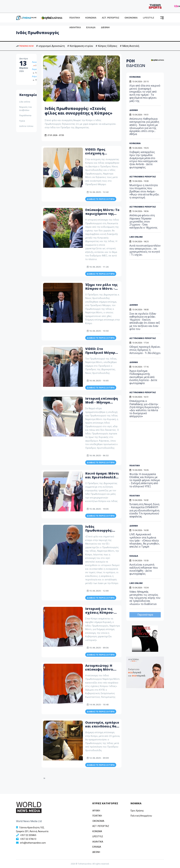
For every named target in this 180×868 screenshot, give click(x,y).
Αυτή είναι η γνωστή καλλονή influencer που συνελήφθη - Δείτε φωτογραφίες (144, 569)
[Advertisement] (151, 283)
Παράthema (25, 115)
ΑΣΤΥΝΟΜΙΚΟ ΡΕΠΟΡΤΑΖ (143, 177)
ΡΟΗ (136, 63)
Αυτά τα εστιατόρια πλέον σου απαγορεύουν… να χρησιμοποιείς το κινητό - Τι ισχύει (145, 250)
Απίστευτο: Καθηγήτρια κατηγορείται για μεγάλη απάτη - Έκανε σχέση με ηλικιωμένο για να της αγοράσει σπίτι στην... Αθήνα (144, 126)
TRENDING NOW (25, 46)
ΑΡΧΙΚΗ (96, 811)
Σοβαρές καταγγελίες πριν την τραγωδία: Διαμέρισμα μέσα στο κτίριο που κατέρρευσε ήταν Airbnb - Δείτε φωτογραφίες (144, 160)
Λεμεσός (36, 69)
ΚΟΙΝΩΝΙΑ (91, 18)
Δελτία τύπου (26, 126)
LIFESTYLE (149, 18)
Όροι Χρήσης (137, 811)
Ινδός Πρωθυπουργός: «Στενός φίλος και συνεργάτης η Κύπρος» (79, 111)
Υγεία (22, 121)
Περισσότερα (145, 615)
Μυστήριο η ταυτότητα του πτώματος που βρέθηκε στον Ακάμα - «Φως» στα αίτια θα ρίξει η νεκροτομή (144, 191)
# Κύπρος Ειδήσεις (106, 46)
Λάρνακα (36, 76)
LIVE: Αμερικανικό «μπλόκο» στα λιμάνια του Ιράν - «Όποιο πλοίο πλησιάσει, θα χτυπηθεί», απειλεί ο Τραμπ (145, 540)
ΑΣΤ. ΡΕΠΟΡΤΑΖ (110, 18)
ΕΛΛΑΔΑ (91, 27)
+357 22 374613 (28, 839)
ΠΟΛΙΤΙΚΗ (75, 18)
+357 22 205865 (28, 835)
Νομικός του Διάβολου (26, 109)
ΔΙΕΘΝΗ (105, 27)
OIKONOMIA (98, 821)
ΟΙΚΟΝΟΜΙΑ (131, 18)
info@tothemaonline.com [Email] (33, 843)
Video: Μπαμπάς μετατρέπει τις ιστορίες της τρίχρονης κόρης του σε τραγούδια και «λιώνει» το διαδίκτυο (145, 598)
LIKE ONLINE (136, 237)
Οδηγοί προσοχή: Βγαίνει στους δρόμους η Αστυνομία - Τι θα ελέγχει (145, 350)
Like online (25, 102)
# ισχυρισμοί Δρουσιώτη (50, 46)
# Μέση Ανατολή (130, 46)
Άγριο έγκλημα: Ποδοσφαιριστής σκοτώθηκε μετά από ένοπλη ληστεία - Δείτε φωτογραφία (143, 377)
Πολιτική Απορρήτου (141, 816)
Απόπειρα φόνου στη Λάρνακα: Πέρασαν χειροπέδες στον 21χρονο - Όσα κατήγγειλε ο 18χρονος (143, 221)
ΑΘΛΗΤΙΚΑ (75, 27)
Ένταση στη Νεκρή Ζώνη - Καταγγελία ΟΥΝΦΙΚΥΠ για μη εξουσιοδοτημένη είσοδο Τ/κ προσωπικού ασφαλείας (144, 510)
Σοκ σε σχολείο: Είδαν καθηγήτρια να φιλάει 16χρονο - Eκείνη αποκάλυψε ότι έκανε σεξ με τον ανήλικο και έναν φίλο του (145, 321)
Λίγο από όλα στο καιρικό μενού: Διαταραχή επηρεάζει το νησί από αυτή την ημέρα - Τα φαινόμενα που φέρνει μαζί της (145, 93)
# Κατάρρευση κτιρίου (80, 46)
